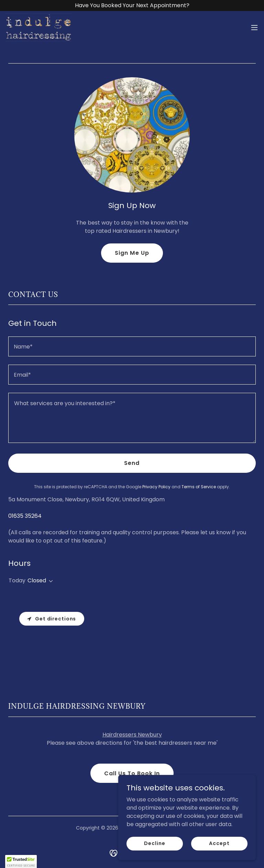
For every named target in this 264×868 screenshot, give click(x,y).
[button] (254, 27)
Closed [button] (37, 580)
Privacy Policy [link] (156, 487)
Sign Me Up (132, 253)
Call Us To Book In (132, 773)
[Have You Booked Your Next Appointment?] (132, 5)
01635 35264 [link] (25, 516)
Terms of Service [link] (199, 487)
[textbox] (132, 346)
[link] (38, 27)
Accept (219, 843)
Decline (155, 843)
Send (132, 463)
